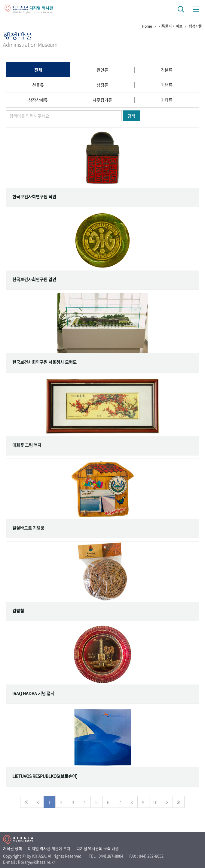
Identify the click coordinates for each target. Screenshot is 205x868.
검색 (131, 116)
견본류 (167, 70)
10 (155, 802)
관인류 (102, 70)
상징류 (102, 85)
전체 (38, 70)
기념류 (167, 85)
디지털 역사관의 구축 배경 (98, 848)
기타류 (167, 100)
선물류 (38, 85)
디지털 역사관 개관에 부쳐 (49, 848)
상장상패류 (38, 100)
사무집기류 (102, 100)
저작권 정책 (12, 848)
